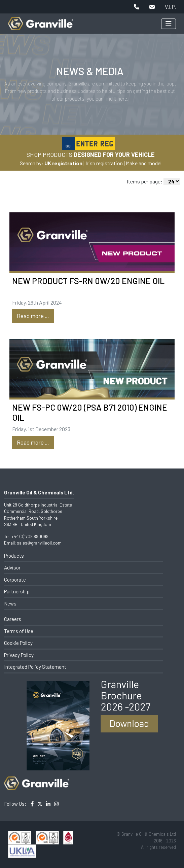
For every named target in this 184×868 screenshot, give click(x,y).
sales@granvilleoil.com (39, 543)
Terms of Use (19, 631)
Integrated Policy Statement (35, 667)
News (10, 603)
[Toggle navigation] (169, 24)
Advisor (12, 567)
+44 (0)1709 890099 (30, 536)
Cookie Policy (18, 643)
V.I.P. (170, 7)
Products (14, 556)
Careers (13, 619)
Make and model (144, 163)
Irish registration (104, 163)
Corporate (15, 580)
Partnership (17, 591)
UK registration (63, 163)
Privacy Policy (19, 655)
